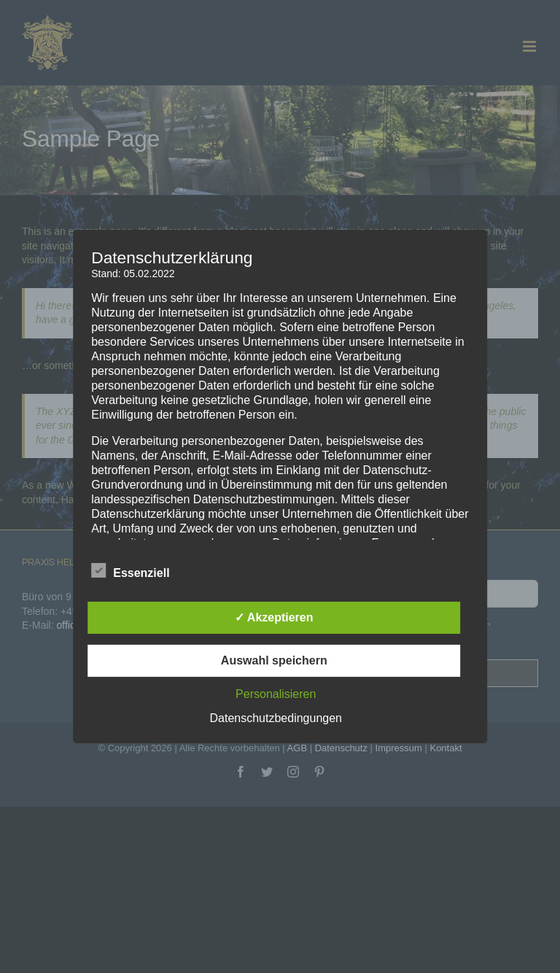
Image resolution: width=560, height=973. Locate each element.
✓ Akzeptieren (274, 617)
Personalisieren (276, 694)
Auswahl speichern (274, 660)
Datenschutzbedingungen (276, 718)
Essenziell (130, 571)
